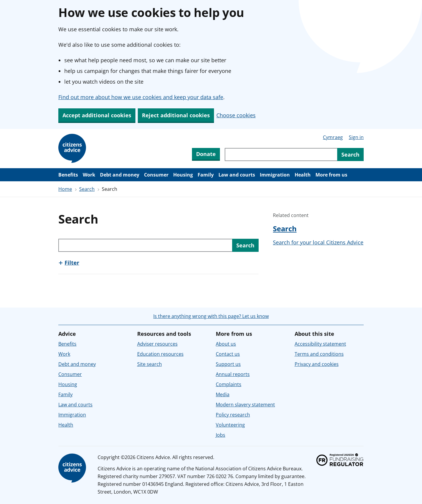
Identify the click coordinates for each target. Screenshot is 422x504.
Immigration (275, 175)
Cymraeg (333, 137)
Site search (150, 364)
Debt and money (120, 175)
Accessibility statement (320, 344)
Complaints (229, 384)
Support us (228, 364)
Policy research (233, 415)
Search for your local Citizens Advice (318, 242)
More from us (331, 175)
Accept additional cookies (97, 115)
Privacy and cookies (317, 364)
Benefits (68, 175)
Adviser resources (157, 344)
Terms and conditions (319, 354)
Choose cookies (236, 115)
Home (65, 189)
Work (89, 175)
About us (226, 344)
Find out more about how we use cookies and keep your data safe (141, 97)
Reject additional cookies (176, 115)
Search (87, 189)
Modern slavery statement (245, 405)
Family (206, 175)
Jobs (221, 435)
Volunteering (230, 425)
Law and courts (237, 175)
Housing (183, 175)
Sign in (356, 137)
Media (223, 394)
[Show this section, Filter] (69, 263)
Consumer (156, 175)
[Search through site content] (281, 155)
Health (303, 175)
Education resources (160, 354)
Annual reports (233, 374)
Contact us (228, 354)
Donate (206, 154)
